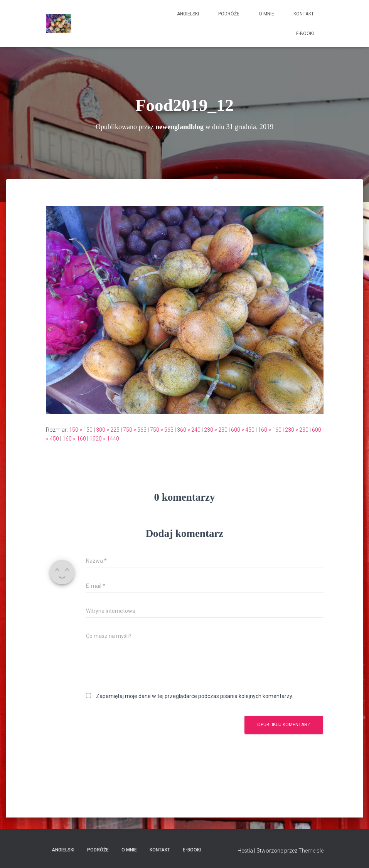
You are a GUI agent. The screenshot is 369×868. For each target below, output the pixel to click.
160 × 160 (270, 430)
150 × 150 (81, 430)
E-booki (305, 34)
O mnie (266, 14)
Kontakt (304, 14)
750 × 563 (135, 430)
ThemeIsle (311, 851)
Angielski (188, 14)
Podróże (229, 14)
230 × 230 (216, 430)
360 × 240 (189, 430)
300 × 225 (108, 430)
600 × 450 (243, 430)
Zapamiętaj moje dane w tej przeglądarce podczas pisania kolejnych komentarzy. (195, 696)
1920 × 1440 (104, 439)
